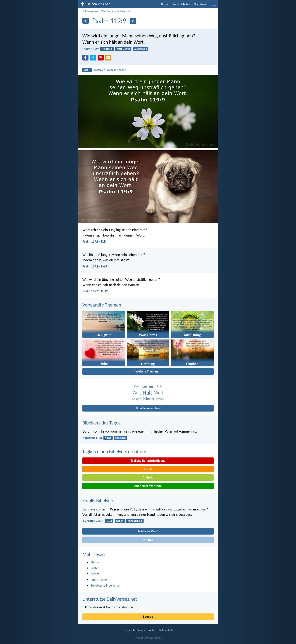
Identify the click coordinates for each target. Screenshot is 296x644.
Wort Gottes (123, 49)
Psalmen (121, 11)
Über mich (129, 630)
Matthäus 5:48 (92, 438)
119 (130, 11)
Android (148, 477)
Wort (159, 393)
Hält (147, 393)
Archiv (95, 574)
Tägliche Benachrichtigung (148, 461)
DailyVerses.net (91, 11)
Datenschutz (166, 630)
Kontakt (152, 630)
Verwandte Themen (102, 305)
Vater (108, 438)
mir (90, 607)
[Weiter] (133, 21)
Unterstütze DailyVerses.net (110, 599)
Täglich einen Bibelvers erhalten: (114, 451)
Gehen (148, 386)
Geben (120, 521)
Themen (166, 4)
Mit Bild (148, 540)
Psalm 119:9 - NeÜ (95, 266)
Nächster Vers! (148, 531)
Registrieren (201, 4)
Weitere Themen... (148, 371)
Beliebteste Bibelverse (105, 585)
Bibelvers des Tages (101, 423)
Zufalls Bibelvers (182, 4)
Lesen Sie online (110, 70)
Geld (109, 521)
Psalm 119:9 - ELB (94, 241)
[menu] (214, 6)
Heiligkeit (107, 49)
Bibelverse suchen (148, 408)
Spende (148, 617)
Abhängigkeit (135, 521)
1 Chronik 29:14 (93, 521)
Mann (149, 399)
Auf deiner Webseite (148, 486)
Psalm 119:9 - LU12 (95, 291)
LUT (87, 70)
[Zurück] (86, 21)
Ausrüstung (140, 49)
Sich (159, 386)
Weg (137, 393)
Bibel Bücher (108, 11)
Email (148, 469)
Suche (94, 568)
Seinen (137, 399)
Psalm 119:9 (91, 49)
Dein (137, 386)
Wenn (160, 399)
